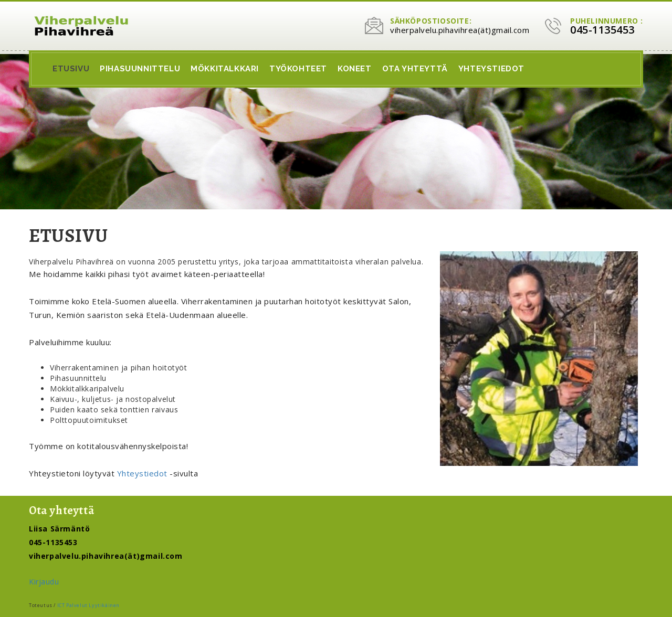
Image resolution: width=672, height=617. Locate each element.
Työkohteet (298, 69)
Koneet (355, 69)
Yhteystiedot (491, 69)
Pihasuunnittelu (140, 69)
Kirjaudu (44, 582)
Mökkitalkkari (225, 69)
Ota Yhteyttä (415, 69)
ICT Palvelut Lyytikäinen (88, 605)
